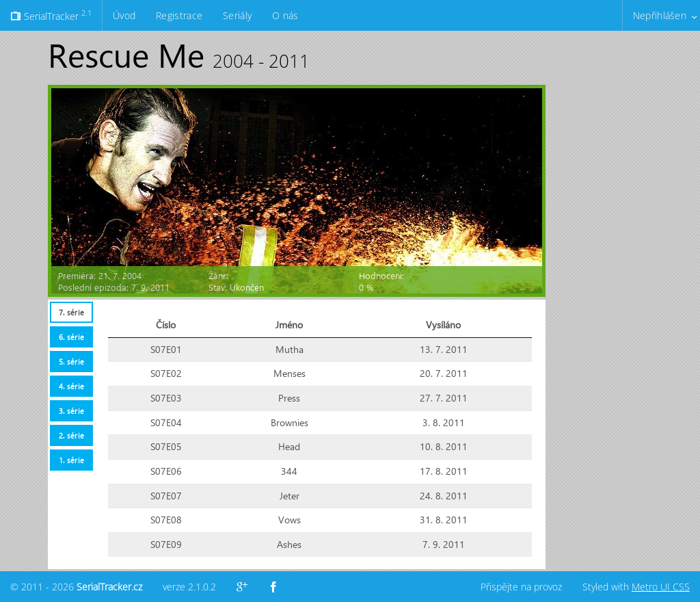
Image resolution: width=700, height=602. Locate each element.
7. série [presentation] (71, 312)
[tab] (71, 312)
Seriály (237, 15)
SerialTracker (51, 15)
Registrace (179, 15)
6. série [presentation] (71, 337)
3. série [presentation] (71, 411)
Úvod (124, 15)
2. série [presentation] (71, 435)
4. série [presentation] (71, 386)
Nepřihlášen (660, 15)
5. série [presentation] (71, 362)
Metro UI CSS (661, 587)
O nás (285, 15)
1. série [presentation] (71, 460)
